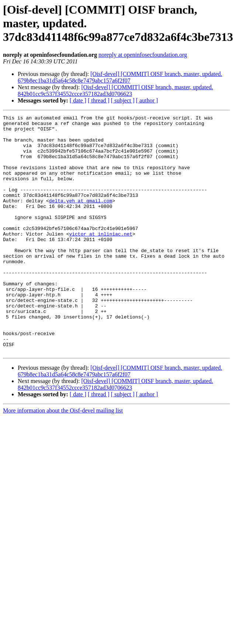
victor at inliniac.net (101, 258)
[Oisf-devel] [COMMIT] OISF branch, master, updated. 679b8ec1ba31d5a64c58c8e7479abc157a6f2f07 (120, 77)
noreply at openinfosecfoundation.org (143, 55)
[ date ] (78, 100)
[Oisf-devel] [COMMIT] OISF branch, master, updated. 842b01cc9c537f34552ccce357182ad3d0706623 (115, 90)
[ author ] (147, 100)
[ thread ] (99, 100)
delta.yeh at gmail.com (81, 218)
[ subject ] (123, 100)
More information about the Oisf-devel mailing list (63, 458)
